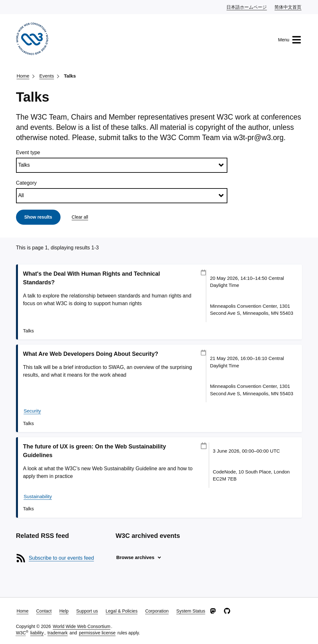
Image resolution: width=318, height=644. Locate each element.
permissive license (97, 633)
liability (37, 633)
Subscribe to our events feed (61, 558)
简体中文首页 (288, 7)
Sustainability (38, 496)
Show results (38, 217)
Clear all (80, 217)
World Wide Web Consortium (82, 626)
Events (47, 76)
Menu (290, 40)
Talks (70, 76)
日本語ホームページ (247, 7)
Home (23, 76)
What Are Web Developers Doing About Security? (91, 354)
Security (32, 411)
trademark (57, 633)
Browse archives (135, 557)
